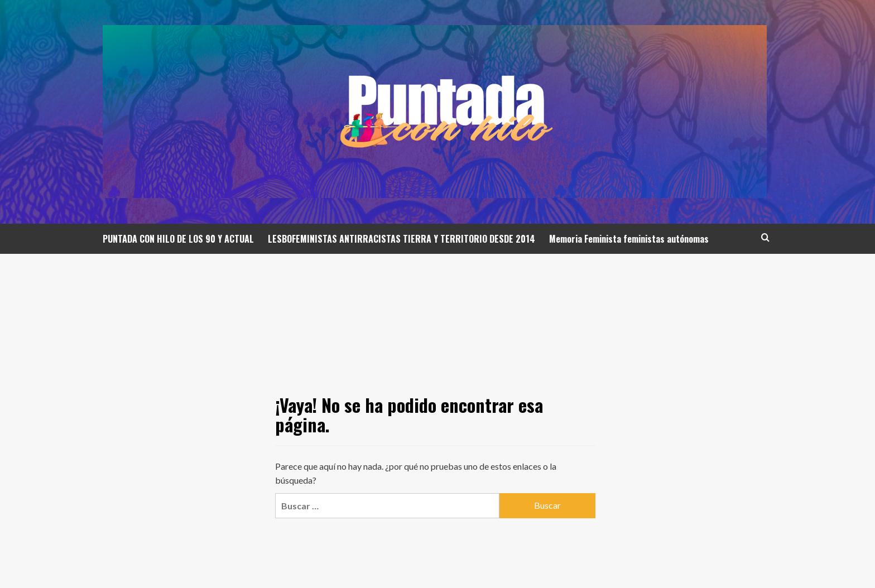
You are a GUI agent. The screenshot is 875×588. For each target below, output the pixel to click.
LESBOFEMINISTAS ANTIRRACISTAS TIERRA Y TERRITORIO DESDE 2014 (402, 239)
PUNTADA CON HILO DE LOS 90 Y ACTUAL (178, 239)
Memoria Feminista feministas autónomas (629, 239)
